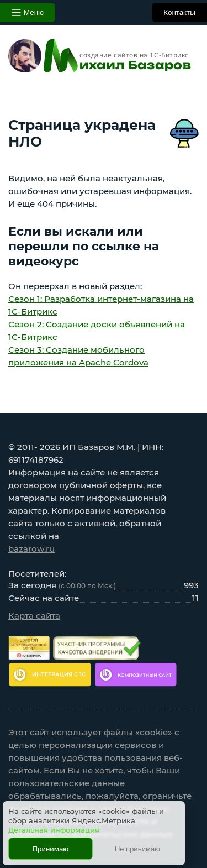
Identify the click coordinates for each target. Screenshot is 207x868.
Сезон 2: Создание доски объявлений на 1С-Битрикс (97, 331)
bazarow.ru (31, 549)
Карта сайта (34, 616)
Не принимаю (137, 849)
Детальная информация (54, 830)
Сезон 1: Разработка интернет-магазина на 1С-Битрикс (101, 305)
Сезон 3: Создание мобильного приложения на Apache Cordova (78, 356)
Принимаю (51, 849)
